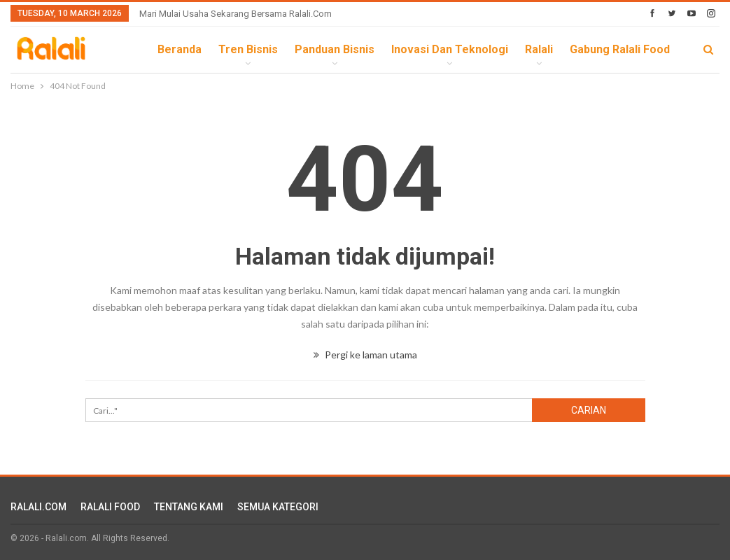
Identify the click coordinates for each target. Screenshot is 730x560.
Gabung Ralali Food (620, 49)
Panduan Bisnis (335, 49)
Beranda (180, 49)
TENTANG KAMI (189, 507)
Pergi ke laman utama (365, 355)
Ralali (539, 49)
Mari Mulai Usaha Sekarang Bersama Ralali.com (236, 14)
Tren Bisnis (248, 49)
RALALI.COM (38, 507)
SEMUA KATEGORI (278, 507)
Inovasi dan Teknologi (450, 49)
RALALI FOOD (110, 507)
